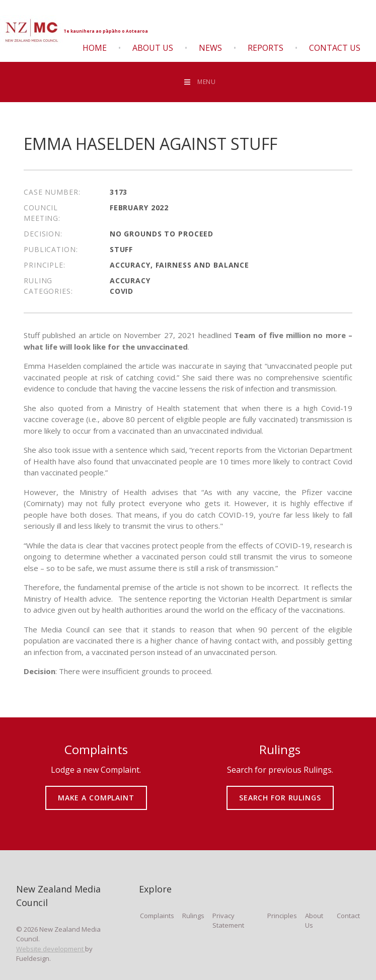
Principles (282, 916)
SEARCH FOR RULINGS (280, 791)
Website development (51, 949)
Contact (348, 916)
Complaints (157, 916)
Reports (266, 48)
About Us (153, 48)
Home (95, 48)
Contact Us (335, 48)
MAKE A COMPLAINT (96, 791)
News (210, 48)
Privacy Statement (228, 921)
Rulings (193, 916)
